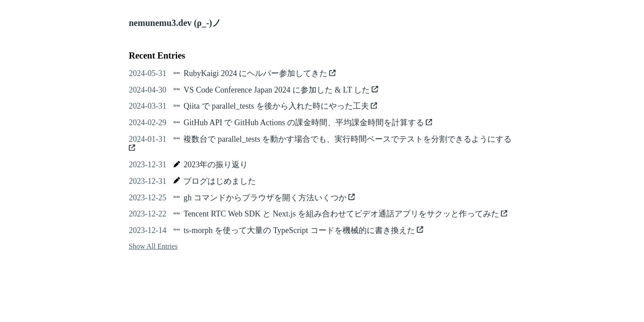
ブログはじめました (220, 181)
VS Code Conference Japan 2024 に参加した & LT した (281, 90)
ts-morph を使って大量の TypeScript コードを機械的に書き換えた (303, 230)
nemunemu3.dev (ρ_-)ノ (175, 23)
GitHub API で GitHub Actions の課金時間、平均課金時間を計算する (308, 123)
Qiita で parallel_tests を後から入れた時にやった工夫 (280, 106)
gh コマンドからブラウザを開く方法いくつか (269, 198)
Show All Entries (153, 246)
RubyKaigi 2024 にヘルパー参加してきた (259, 73)
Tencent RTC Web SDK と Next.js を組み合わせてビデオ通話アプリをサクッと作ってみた (345, 214)
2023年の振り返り (216, 165)
